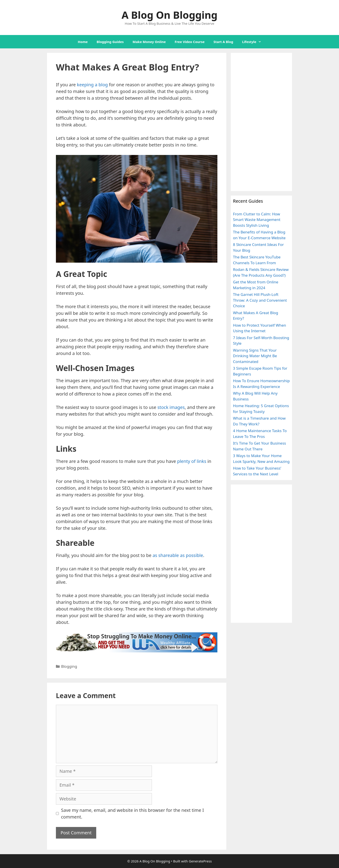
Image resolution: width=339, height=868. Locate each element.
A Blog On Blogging (169, 15)
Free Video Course (190, 42)
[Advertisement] (261, 122)
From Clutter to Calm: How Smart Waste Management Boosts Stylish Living (257, 220)
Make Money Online (149, 42)
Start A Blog (223, 42)
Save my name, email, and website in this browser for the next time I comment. (132, 813)
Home (83, 42)
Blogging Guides (110, 42)
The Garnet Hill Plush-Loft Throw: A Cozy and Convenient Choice (260, 300)
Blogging (69, 666)
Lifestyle (254, 42)
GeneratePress (200, 861)
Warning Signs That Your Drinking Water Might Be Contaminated (255, 356)
